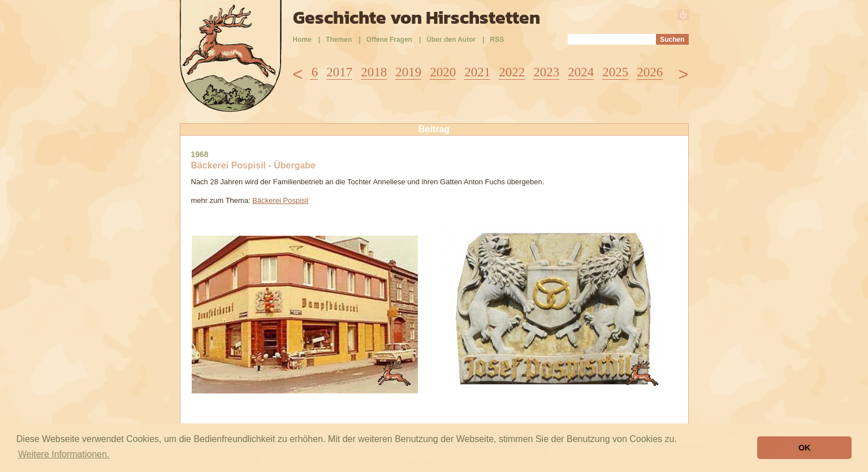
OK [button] (805, 448)
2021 (477, 72)
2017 (339, 72)
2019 (408, 72)
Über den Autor (451, 40)
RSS (497, 40)
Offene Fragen (389, 40)
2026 (650, 72)
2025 (615, 72)
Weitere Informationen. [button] (64, 454)
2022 (512, 72)
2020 (443, 72)
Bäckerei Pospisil (280, 200)
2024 (581, 72)
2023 (546, 72)
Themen (339, 40)
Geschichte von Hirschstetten (416, 18)
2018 (374, 72)
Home (302, 40)
